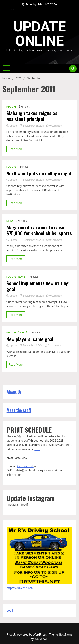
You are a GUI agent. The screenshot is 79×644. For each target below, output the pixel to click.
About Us (14, 392)
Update (12, 126)
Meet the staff (19, 410)
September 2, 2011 (31, 346)
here (37, 449)
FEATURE (11, 107)
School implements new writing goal (38, 286)
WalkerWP (41, 639)
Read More (16, 149)
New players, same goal (30, 339)
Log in (11, 611)
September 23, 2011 (32, 126)
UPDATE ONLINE (40, 34)
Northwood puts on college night (39, 173)
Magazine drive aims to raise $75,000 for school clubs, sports (39, 230)
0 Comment (56, 126)
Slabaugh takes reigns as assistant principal (32, 116)
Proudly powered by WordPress (27, 635)
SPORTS (23, 333)
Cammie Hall (25, 466)
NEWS (10, 221)
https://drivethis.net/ (20, 588)
